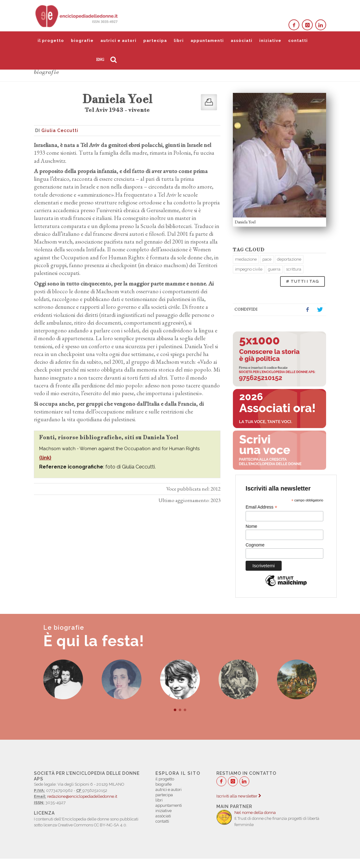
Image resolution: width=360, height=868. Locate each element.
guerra (274, 269)
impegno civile (249, 269)
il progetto (51, 41)
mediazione (246, 259)
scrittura (294, 269)
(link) (45, 458)
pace (267, 259)
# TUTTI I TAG (302, 281)
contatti (298, 41)
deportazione (289, 259)
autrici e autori (118, 41)
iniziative (270, 41)
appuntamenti (207, 41)
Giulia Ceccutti (60, 130)
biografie (82, 41)
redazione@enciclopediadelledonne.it (82, 796)
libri (179, 41)
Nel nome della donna (255, 813)
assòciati (242, 41)
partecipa (155, 41)
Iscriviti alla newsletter (239, 796)
